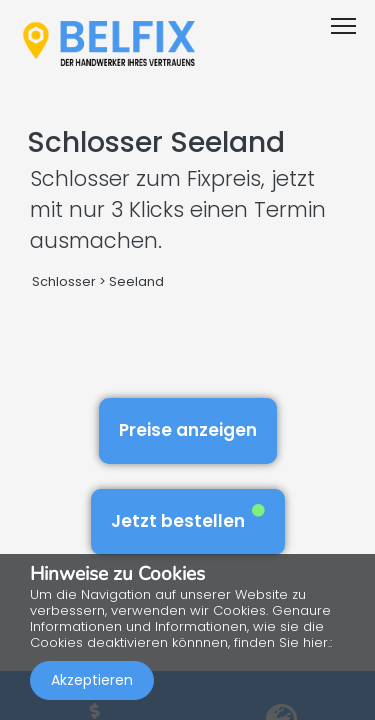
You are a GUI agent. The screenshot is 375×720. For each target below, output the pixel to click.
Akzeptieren (92, 680)
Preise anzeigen (188, 430)
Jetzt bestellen (188, 518)
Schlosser (64, 281)
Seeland (136, 281)
